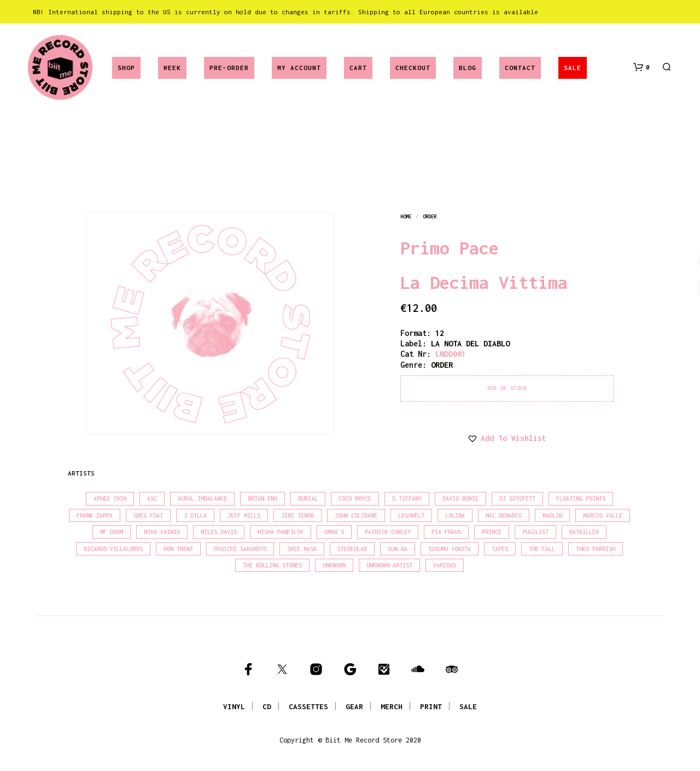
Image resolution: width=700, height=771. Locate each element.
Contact (520, 68)
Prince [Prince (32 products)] (492, 532)
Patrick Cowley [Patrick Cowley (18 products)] (388, 532)
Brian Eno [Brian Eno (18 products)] (262, 498)
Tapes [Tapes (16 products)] (500, 549)
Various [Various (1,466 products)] (445, 565)
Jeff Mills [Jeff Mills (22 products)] (244, 515)
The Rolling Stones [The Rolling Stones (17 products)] (272, 565)
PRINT (431, 706)
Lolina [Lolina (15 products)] (455, 515)
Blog (468, 68)
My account (299, 68)
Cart (358, 68)
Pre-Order (229, 68)
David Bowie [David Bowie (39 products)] (460, 498)
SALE (573, 68)
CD (267, 706)
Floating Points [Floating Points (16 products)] (581, 498)
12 (440, 333)
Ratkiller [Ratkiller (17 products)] (584, 532)
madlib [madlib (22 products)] (552, 515)
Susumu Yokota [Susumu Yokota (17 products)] (450, 549)
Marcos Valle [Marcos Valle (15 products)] (603, 515)
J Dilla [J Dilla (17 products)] (195, 515)
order (430, 216)
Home (406, 216)
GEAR (354, 706)
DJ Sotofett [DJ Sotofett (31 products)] (517, 498)
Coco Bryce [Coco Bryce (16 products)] (355, 498)
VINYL (234, 706)
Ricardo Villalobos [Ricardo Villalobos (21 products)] (113, 549)
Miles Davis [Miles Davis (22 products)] (219, 532)
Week (172, 68)
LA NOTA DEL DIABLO (470, 343)
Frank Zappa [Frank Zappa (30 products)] (95, 515)
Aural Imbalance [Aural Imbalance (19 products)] (202, 498)
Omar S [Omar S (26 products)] (334, 532)
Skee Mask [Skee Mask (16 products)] (302, 549)
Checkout (413, 68)
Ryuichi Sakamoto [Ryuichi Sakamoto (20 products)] (240, 549)
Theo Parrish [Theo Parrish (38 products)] (596, 549)
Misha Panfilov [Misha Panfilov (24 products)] (281, 532)
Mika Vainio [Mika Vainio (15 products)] (162, 532)
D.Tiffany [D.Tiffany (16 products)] (407, 498)
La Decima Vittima (484, 282)
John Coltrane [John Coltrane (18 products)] (356, 515)
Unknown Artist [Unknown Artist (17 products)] (389, 565)
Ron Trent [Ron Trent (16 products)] (178, 549)
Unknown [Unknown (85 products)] (334, 565)
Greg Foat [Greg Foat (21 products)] (148, 515)
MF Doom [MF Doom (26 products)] (112, 532)
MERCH (392, 706)
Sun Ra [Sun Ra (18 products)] (398, 549)
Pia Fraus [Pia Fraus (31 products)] (446, 532)
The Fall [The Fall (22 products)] (542, 549)
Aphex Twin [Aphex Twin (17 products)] (110, 498)
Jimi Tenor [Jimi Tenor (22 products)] (297, 515)
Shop (126, 68)
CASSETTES (308, 706)
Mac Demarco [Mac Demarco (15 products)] (504, 515)
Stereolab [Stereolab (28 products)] (352, 549)
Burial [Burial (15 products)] (308, 498)
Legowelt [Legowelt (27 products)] (411, 515)
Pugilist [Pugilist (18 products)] (535, 532)
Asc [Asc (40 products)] (152, 498)
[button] (641, 67)
